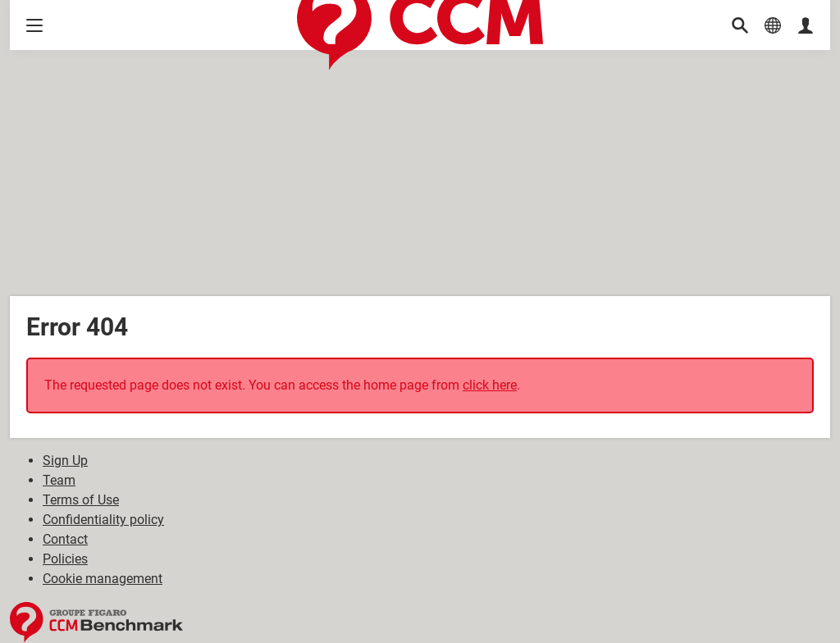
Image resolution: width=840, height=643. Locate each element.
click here (490, 385)
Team (59, 480)
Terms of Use (81, 500)
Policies (65, 559)
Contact (65, 539)
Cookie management (103, 579)
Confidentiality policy (103, 520)
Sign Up (65, 461)
